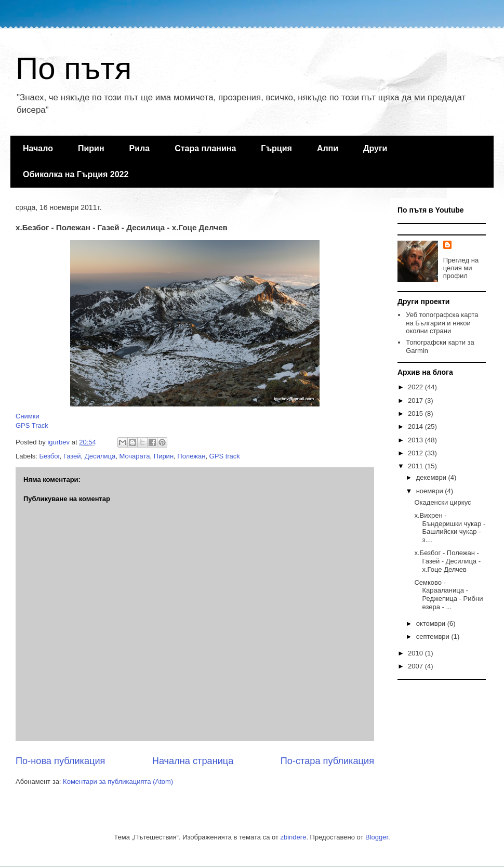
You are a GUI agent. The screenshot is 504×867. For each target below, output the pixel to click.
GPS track (225, 456)
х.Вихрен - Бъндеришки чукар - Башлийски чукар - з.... (450, 528)
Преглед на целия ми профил (461, 268)
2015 (416, 413)
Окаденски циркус (442, 502)
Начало (38, 148)
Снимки (28, 416)
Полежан (191, 456)
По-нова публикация (60, 761)
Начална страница (193, 761)
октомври (432, 623)
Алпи (328, 148)
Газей (72, 456)
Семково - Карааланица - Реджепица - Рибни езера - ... (448, 595)
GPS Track (32, 425)
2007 (416, 666)
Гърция (276, 148)
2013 (416, 440)
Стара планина (205, 148)
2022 (416, 387)
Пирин (91, 148)
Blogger (377, 837)
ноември (431, 491)
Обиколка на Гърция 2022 (76, 174)
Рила (140, 148)
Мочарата (134, 456)
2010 (416, 653)
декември (432, 477)
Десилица (100, 456)
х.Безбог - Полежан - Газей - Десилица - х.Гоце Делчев (447, 561)
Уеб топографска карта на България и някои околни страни (442, 323)
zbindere (294, 837)
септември (434, 636)
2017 (416, 400)
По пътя (74, 68)
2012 (416, 453)
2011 (416, 466)
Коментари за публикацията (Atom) (118, 781)
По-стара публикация (327, 761)
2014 (416, 426)
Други (375, 148)
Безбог (50, 456)
